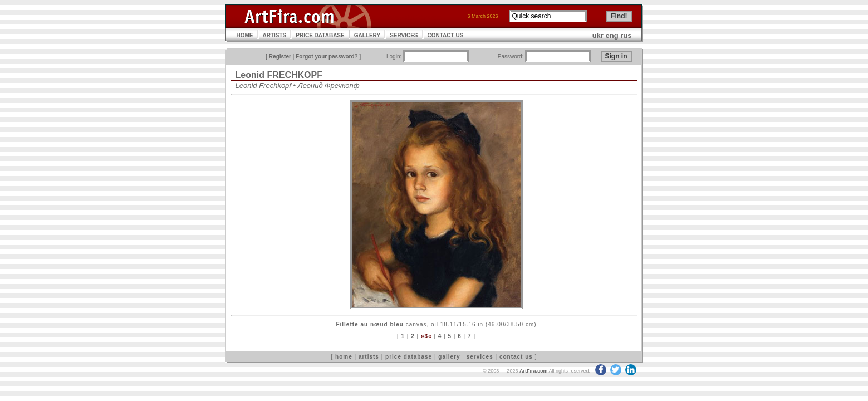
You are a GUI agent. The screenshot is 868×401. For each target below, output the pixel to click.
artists (369, 357)
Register (280, 57)
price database (409, 357)
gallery (449, 357)
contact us (516, 357)
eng (612, 35)
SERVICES (404, 35)
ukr (598, 35)
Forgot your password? (327, 57)
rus (626, 35)
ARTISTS (275, 35)
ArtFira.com (534, 371)
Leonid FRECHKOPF (279, 75)
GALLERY (367, 35)
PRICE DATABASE (320, 35)
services (480, 357)
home (344, 357)
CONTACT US (446, 35)
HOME (245, 35)
